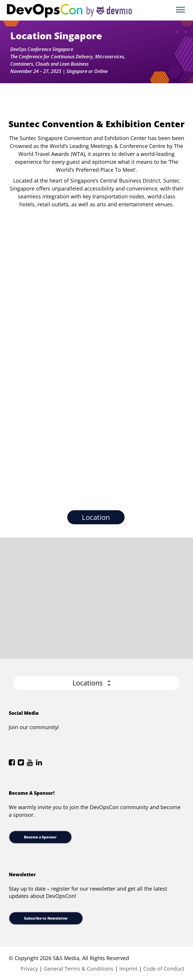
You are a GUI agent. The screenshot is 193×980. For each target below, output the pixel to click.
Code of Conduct (164, 969)
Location (96, 517)
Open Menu (180, 10)
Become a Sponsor (40, 837)
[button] (96, 683)
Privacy (29, 969)
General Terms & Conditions (79, 969)
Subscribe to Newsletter (46, 918)
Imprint (128, 969)
